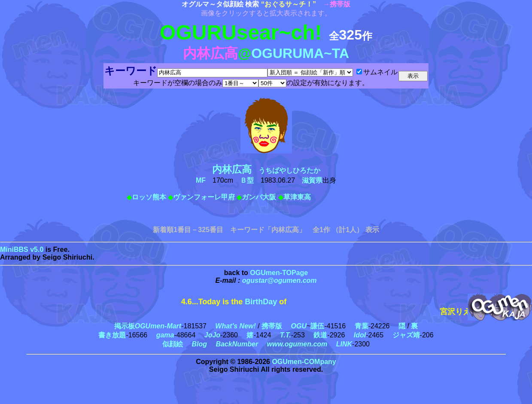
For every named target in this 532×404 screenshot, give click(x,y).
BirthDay (261, 302)
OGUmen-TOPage (279, 273)
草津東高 (297, 197)
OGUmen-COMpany (304, 362)
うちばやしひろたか (270, 170)
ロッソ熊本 (149, 197)
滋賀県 (312, 180)
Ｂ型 (247, 180)
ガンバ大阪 (259, 197)
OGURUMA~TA (300, 53)
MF (201, 180)
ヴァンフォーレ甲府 (204, 197)
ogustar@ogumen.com (280, 280)
